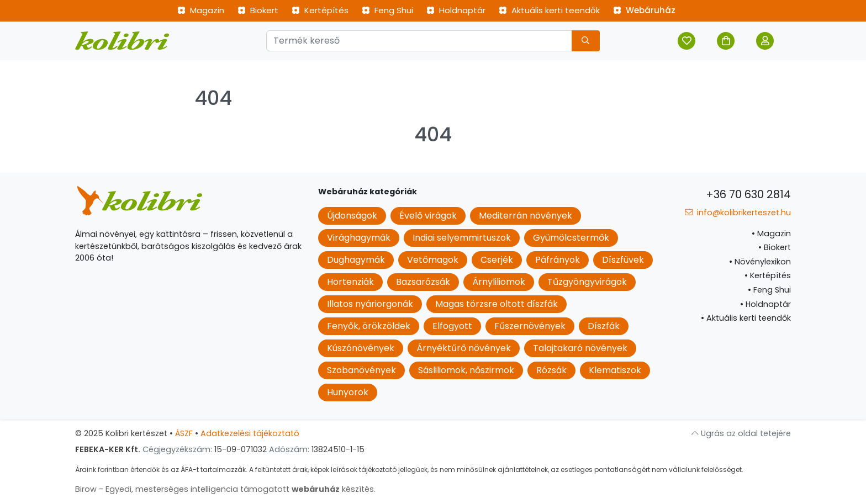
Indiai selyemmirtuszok (462, 238)
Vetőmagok (433, 260)
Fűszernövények (530, 326)
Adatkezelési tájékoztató (250, 433)
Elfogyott (452, 326)
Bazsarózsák (423, 282)
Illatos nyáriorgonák (370, 304)
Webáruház (644, 10)
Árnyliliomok (499, 282)
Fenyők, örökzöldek (369, 326)
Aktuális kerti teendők (549, 10)
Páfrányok (558, 260)
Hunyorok (348, 392)
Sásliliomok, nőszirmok (466, 370)
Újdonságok (352, 216)
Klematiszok (615, 370)
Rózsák (551, 370)
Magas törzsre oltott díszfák (497, 304)
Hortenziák (350, 282)
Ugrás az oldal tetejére (741, 433)
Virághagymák (359, 238)
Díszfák (604, 326)
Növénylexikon (760, 262)
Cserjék (497, 260)
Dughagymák (356, 260)
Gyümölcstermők (571, 238)
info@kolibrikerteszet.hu (738, 213)
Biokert (258, 10)
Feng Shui (387, 10)
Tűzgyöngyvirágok (587, 282)
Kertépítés (320, 10)
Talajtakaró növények (580, 348)
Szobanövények (361, 370)
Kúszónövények (361, 348)
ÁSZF (184, 433)
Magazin (201, 10)
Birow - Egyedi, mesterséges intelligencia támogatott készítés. (225, 489)
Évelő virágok (428, 216)
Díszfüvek (623, 260)
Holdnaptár (456, 10)
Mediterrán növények (526, 216)
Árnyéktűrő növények (464, 348)
